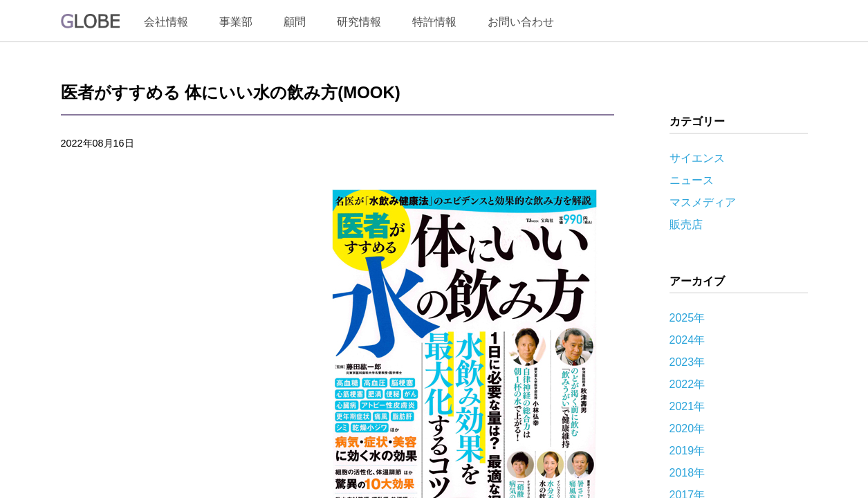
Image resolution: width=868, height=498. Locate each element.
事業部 (236, 22)
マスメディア (703, 202)
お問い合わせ (521, 22)
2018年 (687, 473)
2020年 (687, 428)
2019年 (687, 451)
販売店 (686, 224)
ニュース (692, 180)
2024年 (687, 340)
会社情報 (166, 22)
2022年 (687, 384)
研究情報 (359, 22)
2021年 (687, 406)
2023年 (687, 362)
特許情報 (434, 22)
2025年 (687, 318)
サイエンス (697, 158)
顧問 (295, 22)
